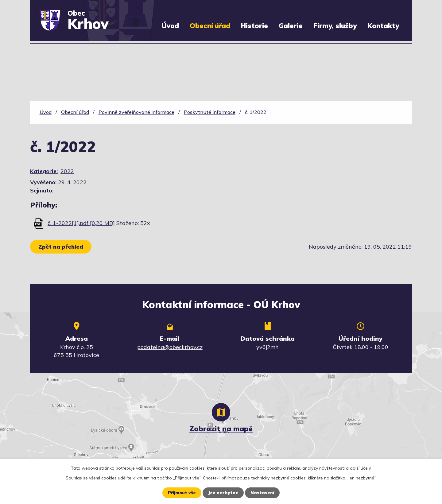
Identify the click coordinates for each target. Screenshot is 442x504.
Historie (254, 26)
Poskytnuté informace (210, 112)
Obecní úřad (210, 26)
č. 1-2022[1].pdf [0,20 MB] (81, 223)
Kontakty (383, 26)
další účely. (361, 468)
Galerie (291, 26)
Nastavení (262, 493)
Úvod (170, 26)
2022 (67, 171)
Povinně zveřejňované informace (136, 112)
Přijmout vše (182, 493)
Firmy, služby (335, 26)
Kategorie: (44, 171)
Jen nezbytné (223, 493)
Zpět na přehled (61, 247)
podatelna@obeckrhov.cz (170, 347)
